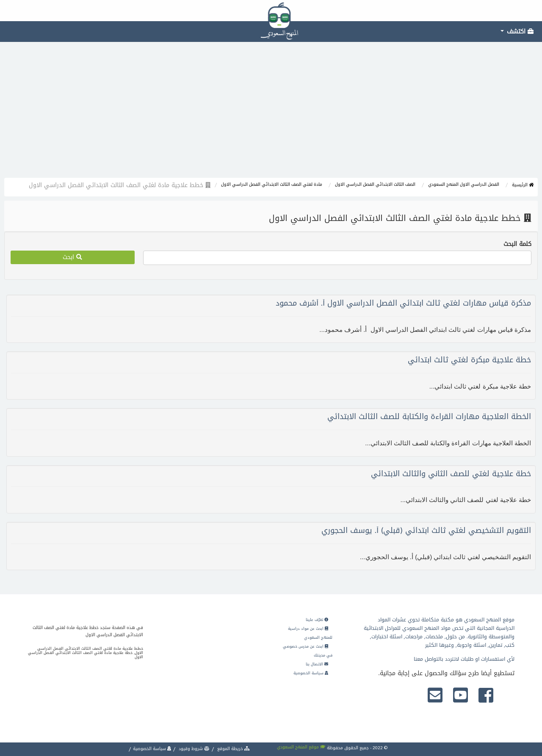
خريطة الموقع (233, 749)
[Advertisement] (271, 114)
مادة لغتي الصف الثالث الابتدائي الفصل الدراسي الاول (272, 184)
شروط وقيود (194, 749)
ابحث (72, 257)
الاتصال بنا (317, 664)
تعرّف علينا (317, 620)
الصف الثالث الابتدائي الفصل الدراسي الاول (375, 184)
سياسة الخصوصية (311, 673)
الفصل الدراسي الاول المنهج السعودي (464, 184)
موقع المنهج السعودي (301, 747)
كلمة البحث (517, 244)
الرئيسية (523, 185)
